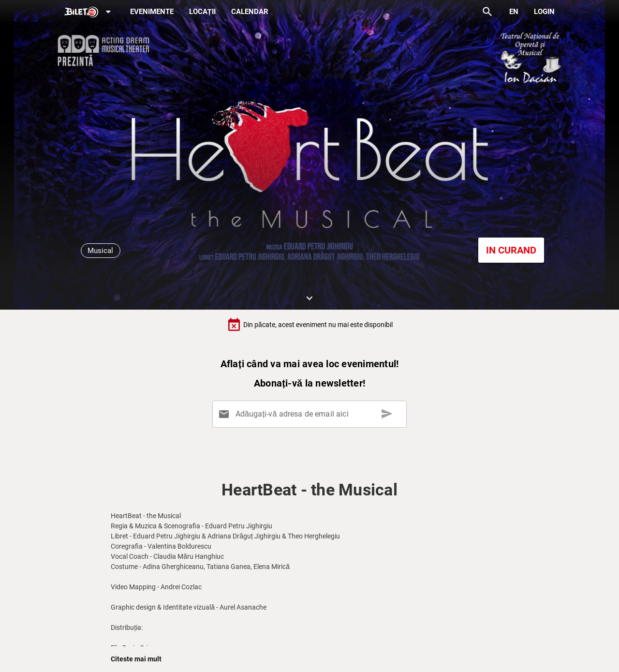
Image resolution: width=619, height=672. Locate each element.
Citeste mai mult (136, 659)
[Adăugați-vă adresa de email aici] (311, 414)
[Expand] (89, 12)
